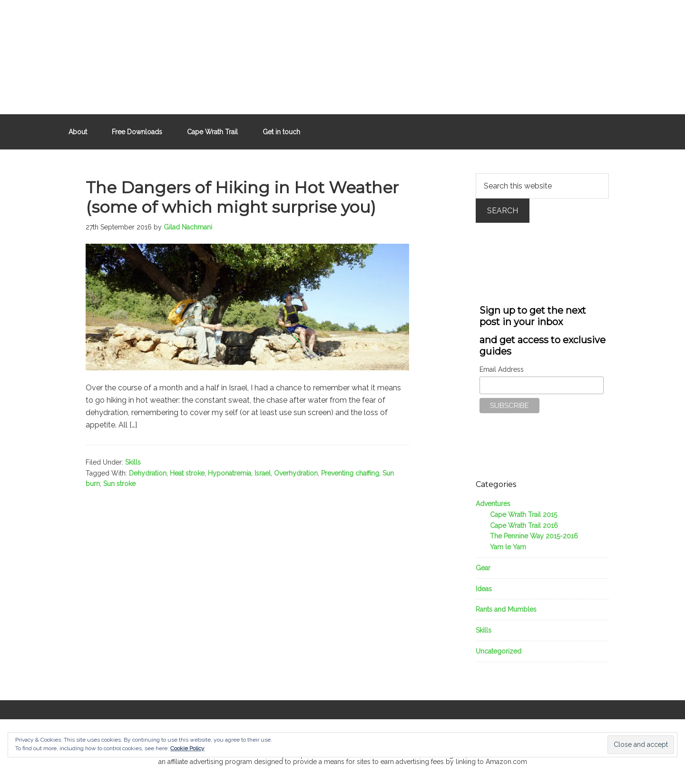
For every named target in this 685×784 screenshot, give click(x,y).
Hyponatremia (230, 473)
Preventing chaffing (350, 473)
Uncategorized (499, 651)
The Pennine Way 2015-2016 (534, 536)
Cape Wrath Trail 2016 (524, 526)
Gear (483, 568)
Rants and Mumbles (506, 609)
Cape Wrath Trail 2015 (524, 515)
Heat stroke (187, 473)
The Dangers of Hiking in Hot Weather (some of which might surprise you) (242, 197)
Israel (263, 473)
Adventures (493, 504)
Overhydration (296, 473)
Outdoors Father (342, 52)
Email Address (502, 369)
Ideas (484, 589)
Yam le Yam (508, 547)
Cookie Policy (187, 748)
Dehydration (148, 473)
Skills (133, 462)
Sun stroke (119, 484)
